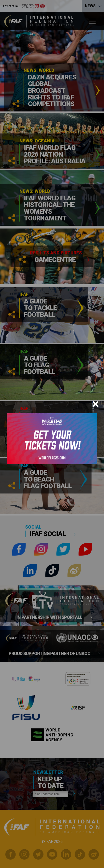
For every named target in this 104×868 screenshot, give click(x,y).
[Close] (96, 404)
